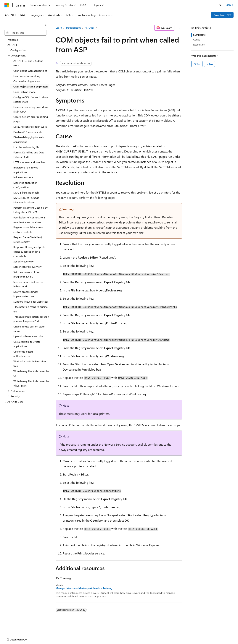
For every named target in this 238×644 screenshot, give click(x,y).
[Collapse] (46, 25)
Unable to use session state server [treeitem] (29, 329)
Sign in (230, 5)
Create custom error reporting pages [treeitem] (31, 119)
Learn (59, 28)
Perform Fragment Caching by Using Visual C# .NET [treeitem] (30, 210)
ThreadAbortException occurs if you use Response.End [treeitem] (31, 319)
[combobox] (25, 33)
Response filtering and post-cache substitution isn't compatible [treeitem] (29, 252)
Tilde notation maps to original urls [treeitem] (31, 309)
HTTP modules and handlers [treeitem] (29, 162)
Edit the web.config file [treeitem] (26, 147)
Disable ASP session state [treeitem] (28, 132)
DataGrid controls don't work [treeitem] (30, 127)
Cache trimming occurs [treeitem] (27, 81)
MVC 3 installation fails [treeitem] (26, 193)
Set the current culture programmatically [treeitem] (26, 274)
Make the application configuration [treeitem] (25, 185)
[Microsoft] (7, 5)
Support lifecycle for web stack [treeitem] (31, 302)
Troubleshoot (73, 28)
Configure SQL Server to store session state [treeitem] (31, 99)
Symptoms (199, 35)
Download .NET (222, 15)
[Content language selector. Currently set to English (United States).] (21, 639)
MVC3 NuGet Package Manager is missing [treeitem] (26, 200)
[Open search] (221, 5)
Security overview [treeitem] (23, 261)
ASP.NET (89, 28)
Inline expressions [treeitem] (23, 177)
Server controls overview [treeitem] (27, 267)
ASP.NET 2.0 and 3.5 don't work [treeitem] (28, 63)
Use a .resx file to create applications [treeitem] (27, 344)
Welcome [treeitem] (13, 40)
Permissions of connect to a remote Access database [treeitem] (29, 220)
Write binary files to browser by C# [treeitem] (31, 374)
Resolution (199, 44)
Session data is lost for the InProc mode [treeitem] (28, 284)
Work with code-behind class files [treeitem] (30, 364)
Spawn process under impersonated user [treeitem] (26, 294)
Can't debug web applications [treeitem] (30, 71)
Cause (197, 39)
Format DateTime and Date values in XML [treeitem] (29, 155)
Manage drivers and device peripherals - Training (84, 588)
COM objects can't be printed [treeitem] (30, 86)
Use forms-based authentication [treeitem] (23, 354)
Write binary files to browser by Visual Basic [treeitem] (31, 383)
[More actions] (179, 28)
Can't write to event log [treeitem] (27, 76)
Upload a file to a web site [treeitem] (28, 336)
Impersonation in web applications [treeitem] (26, 170)
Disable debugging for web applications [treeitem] (29, 139)
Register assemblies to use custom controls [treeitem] (28, 230)
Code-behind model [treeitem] (25, 92)
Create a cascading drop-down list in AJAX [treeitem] (31, 109)
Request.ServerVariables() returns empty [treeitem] (28, 239)
